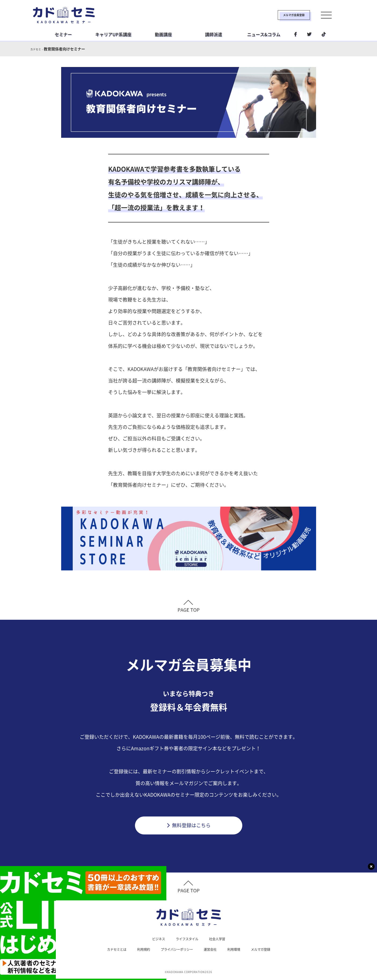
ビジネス (155, 939)
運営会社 (213, 950)
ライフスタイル (187, 939)
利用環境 (239, 950)
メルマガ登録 (268, 950)
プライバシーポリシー (176, 950)
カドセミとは (109, 950)
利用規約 (139, 950)
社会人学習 (220, 939)
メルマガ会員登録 (276, 15)
